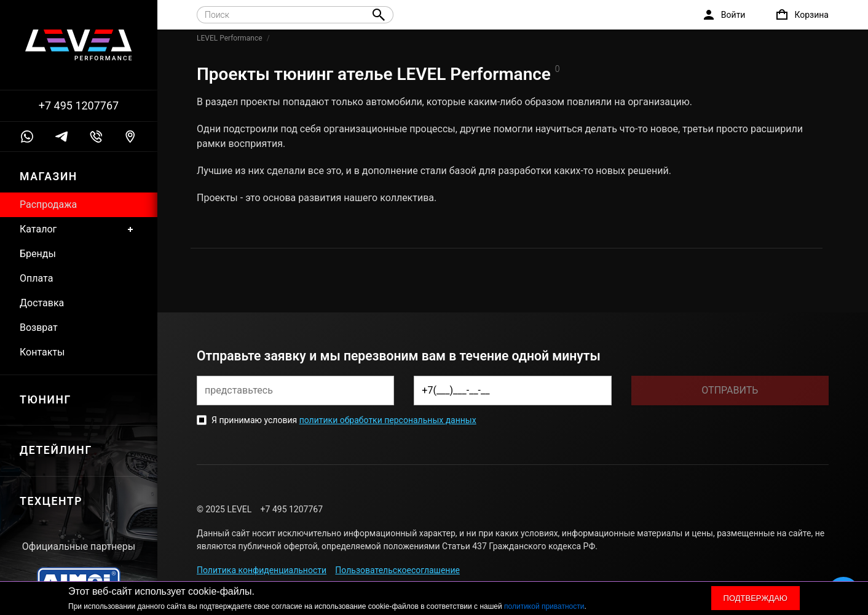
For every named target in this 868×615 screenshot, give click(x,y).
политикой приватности (544, 606)
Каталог (79, 229)
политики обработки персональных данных (388, 420)
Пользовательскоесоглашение (397, 570)
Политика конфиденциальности (262, 570)
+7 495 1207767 (79, 106)
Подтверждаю (756, 598)
